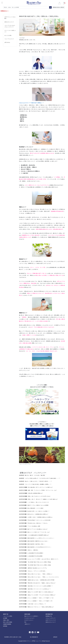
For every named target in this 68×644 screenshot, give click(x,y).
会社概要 (5, 618)
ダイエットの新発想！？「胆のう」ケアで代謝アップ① (36, 601)
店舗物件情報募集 (7, 624)
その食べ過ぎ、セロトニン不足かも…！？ (33, 604)
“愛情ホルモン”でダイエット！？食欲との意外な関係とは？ (37, 607)
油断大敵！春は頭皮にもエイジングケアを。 (33, 568)
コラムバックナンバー (51, 618)
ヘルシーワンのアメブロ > (25, 464)
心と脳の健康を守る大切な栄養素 (31, 556)
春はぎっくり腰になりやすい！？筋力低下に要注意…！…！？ (35, 481)
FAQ (25, 622)
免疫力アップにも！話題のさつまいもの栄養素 (34, 505)
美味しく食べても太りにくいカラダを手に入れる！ (35, 496)
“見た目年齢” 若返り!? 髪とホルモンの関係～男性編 (35, 562)
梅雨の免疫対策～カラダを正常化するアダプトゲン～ (35, 547)
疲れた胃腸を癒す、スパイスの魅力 (31, 508)
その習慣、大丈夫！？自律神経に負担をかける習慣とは (36, 517)
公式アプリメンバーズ (51, 620)
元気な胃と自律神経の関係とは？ (31, 493)
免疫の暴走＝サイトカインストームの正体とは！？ (35, 589)
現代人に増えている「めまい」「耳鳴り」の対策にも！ (36, 574)
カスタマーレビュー (29, 620)
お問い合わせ (7, 42)
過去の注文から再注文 (59, 7)
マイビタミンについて (29, 618)
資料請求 (55, 637)
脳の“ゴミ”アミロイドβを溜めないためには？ (33, 529)
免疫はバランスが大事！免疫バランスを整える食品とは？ (36, 592)
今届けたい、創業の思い (29, 550)
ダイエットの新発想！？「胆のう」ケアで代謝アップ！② (36, 598)
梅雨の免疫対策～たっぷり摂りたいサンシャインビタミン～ (37, 538)
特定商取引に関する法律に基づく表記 (13, 637)
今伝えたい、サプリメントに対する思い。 (33, 571)
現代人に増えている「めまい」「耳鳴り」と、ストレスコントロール (39, 577)
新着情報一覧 (49, 616)
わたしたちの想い (8, 35)
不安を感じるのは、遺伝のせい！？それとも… (34, 523)
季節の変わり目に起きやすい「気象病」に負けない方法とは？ (37, 583)
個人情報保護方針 (34, 637)
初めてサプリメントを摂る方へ (31, 616)
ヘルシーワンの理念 (8, 616)
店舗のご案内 (6, 620)
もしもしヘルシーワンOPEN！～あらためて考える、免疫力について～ (39, 559)
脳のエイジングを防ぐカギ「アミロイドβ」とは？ (35, 532)
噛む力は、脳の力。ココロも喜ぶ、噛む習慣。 (32, 475)
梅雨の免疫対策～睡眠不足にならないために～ (34, 541)
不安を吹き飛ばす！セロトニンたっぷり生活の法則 (35, 520)
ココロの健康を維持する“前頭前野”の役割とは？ (34, 535)
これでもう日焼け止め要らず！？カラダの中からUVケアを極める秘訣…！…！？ (40, 478)
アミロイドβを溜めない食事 (30, 526)
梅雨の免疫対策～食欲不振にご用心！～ (32, 544)
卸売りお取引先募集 (8, 622)
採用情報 (5, 626)
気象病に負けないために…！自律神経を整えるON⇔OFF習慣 (37, 580)
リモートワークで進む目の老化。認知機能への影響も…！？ (35, 484)
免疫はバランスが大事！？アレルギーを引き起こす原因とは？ (37, 595)
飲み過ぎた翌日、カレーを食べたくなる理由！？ (34, 511)
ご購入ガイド (27, 624)
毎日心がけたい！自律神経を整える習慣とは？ (34, 514)
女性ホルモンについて (9, 22)
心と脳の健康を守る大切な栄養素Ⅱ (31, 553)
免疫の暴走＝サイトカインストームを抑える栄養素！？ (36, 586)
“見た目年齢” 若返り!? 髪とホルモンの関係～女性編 (35, 565)
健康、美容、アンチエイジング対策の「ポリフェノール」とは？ (38, 490)
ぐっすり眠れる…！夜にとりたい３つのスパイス (34, 502)
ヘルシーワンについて (9, 39)
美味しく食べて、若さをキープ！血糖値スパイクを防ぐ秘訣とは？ (38, 499)
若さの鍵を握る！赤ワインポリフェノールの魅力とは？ (36, 487)
